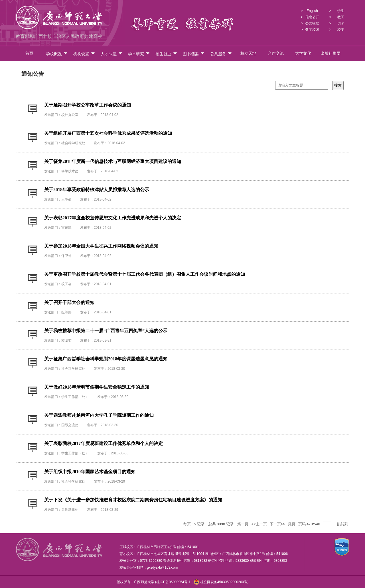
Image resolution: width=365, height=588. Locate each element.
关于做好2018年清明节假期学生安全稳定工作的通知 (97, 387)
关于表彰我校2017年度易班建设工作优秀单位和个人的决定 (104, 443)
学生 (341, 11)
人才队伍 (112, 54)
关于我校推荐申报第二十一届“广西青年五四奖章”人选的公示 (106, 331)
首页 (29, 53)
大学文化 (303, 53)
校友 (341, 30)
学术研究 (139, 54)
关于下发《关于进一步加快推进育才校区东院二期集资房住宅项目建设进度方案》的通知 (133, 500)
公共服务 (221, 54)
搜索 (338, 85)
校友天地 (248, 53)
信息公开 (312, 17)
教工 (341, 17)
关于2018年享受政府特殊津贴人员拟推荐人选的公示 (97, 190)
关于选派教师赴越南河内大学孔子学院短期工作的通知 (99, 415)
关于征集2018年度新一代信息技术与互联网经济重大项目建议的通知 (113, 161)
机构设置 (84, 54)
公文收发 (312, 23)
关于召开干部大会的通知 (69, 302)
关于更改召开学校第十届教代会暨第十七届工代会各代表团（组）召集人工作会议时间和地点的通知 (145, 274)
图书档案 (194, 54)
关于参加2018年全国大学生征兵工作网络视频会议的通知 (101, 246)
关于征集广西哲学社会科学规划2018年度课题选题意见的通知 (106, 359)
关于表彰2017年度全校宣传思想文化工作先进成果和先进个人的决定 (113, 218)
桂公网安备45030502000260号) (221, 582)
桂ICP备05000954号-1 (173, 582)
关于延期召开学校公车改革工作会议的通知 (88, 105)
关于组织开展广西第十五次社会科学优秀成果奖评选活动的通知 (108, 133)
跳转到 (343, 524)
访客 (341, 23)
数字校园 (312, 30)
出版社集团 (330, 53)
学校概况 (57, 54)
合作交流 (276, 53)
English (312, 11)
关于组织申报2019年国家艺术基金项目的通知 (90, 472)
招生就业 (166, 54)
